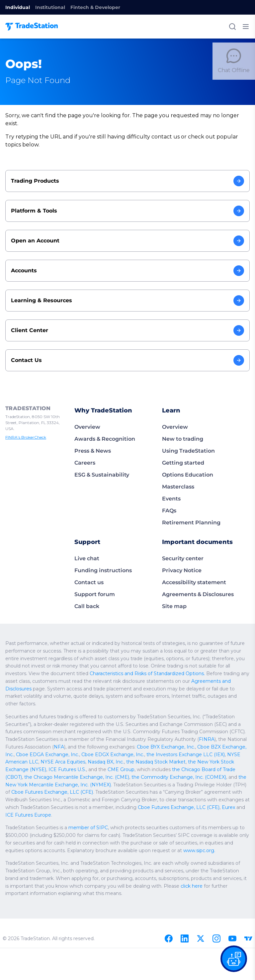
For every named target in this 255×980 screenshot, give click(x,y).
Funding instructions (103, 570)
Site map (174, 606)
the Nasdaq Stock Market (154, 762)
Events (171, 499)
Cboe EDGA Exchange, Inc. (46, 755)
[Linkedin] (185, 938)
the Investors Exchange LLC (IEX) (181, 755)
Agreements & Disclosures (198, 594)
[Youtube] (232, 938)
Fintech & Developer (95, 7)
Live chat (87, 558)
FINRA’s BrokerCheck (27, 437)
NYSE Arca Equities (62, 762)
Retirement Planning (191, 523)
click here (198, 886)
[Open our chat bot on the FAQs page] (234, 959)
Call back (87, 606)
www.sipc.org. (201, 850)
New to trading (183, 439)
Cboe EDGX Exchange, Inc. (110, 755)
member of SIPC (89, 828)
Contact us (89, 582)
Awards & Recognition (105, 439)
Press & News (93, 451)
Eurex (235, 807)
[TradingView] (248, 938)
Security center (183, 558)
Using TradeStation (188, 451)
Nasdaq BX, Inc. (105, 762)
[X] (201, 938)
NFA (59, 747)
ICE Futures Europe (38, 815)
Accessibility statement (194, 582)
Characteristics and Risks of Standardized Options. (148, 673)
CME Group (119, 769)
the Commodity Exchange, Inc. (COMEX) (177, 777)
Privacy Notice (182, 570)
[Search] (232, 27)
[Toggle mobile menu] (246, 27)
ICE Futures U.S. (66, 769)
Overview (87, 427)
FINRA (209, 739)
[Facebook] (169, 938)
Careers (85, 463)
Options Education (188, 475)
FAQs (169, 511)
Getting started (183, 463)
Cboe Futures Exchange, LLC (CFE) (51, 792)
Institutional (50, 7)
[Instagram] (216, 938)
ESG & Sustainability (102, 475)
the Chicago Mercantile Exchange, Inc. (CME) (76, 777)
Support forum (95, 594)
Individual (18, 7)
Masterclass (178, 487)
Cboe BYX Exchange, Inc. (166, 747)
